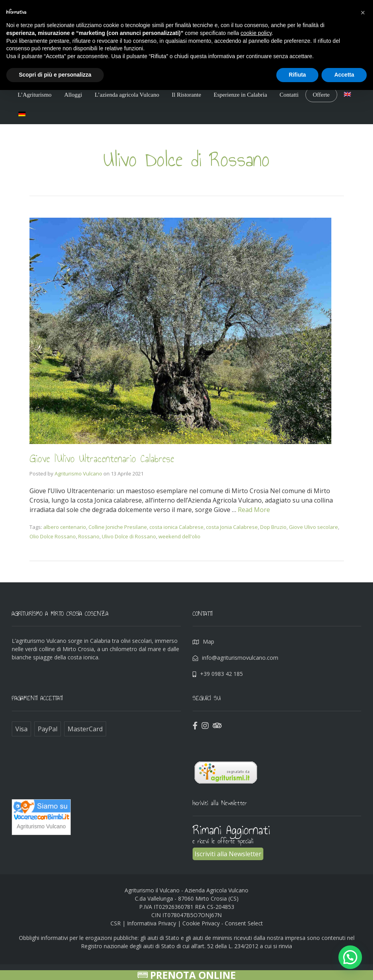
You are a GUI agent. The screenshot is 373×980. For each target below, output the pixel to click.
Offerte (321, 95)
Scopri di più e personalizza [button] (55, 75)
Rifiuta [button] (298, 75)
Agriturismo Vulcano (78, 473)
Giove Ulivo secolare (313, 527)
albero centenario (65, 527)
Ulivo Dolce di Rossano (129, 536)
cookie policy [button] (256, 33)
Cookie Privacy (201, 923)
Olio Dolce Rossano (53, 536)
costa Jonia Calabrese (232, 527)
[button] (363, 13)
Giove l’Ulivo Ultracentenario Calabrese (106, 458)
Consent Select (244, 923)
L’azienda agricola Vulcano (127, 95)
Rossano (89, 536)
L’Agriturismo (35, 95)
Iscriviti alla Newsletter (228, 854)
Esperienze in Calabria (241, 95)
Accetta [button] (344, 75)
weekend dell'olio (179, 536)
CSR (116, 923)
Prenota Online (187, 975)
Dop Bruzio (273, 527)
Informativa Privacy (152, 923)
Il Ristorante (186, 95)
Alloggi (73, 95)
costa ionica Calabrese (176, 527)
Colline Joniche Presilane (118, 527)
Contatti (289, 95)
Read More (254, 510)
